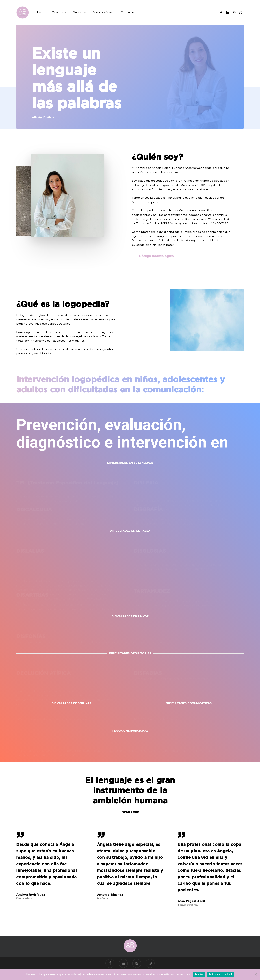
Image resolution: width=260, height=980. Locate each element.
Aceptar (199, 974)
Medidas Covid (103, 12)
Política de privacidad (220, 974)
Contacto (127, 12)
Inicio (41, 12)
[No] (255, 974)
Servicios (79, 12)
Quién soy (59, 12)
